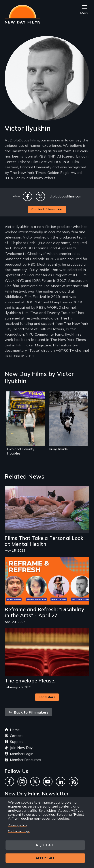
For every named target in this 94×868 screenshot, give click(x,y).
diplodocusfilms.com (66, 196)
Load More (47, 697)
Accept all (45, 858)
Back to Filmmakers (28, 712)
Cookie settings (19, 831)
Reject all (45, 845)
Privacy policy (17, 825)
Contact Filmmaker (47, 209)
